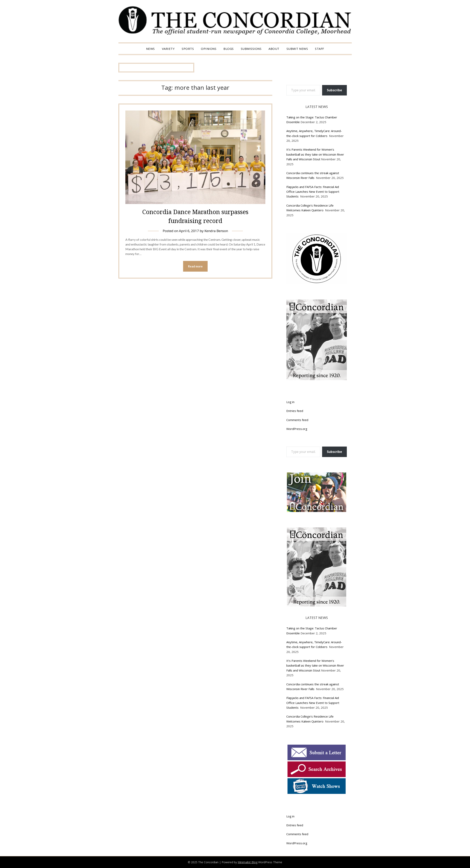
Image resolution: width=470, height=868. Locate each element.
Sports (188, 49)
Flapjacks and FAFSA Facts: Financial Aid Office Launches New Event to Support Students (313, 192)
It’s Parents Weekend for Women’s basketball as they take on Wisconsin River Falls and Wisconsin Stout (315, 154)
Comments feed (297, 420)
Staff (320, 49)
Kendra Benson (216, 231)
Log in (290, 402)
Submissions (251, 49)
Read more (195, 266)
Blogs (229, 49)
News (150, 49)
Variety (168, 49)
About (274, 49)
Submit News (297, 49)
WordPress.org (297, 429)
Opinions (209, 49)
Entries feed (295, 411)
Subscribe (334, 90)
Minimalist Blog (248, 862)
